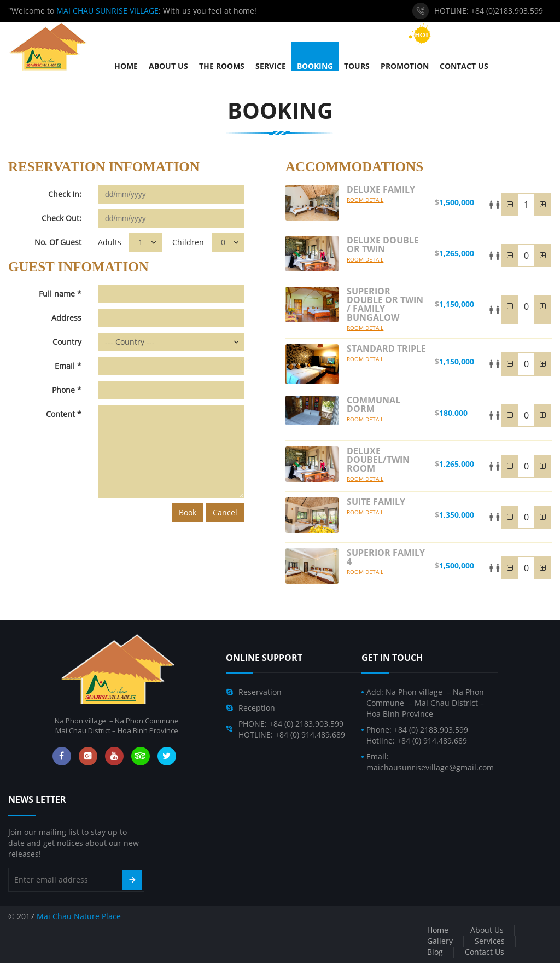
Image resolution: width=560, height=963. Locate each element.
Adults (110, 242)
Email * (68, 366)
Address (66, 318)
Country (67, 342)
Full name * (60, 294)
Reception (257, 708)
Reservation (260, 692)
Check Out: (62, 218)
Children (188, 242)
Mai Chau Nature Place (79, 916)
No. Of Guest (58, 242)
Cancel (225, 512)
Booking (280, 110)
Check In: (65, 194)
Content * (64, 414)
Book (188, 512)
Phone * (67, 390)
